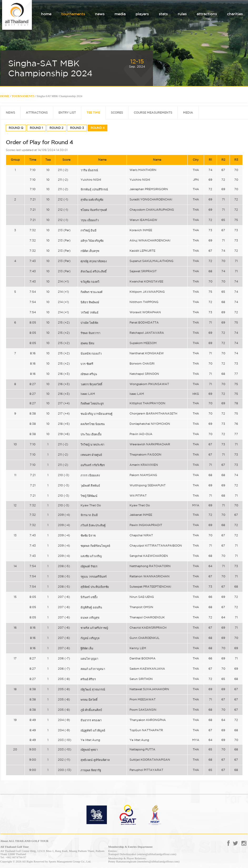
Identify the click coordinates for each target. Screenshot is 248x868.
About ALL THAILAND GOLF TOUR (24, 841)
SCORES (117, 113)
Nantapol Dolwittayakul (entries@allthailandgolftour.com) (142, 854)
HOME (5, 96)
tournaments (73, 14)
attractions (207, 14)
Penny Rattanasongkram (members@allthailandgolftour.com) (144, 861)
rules (182, 14)
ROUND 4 (98, 128)
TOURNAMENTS (23, 96)
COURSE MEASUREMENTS (153, 113)
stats (163, 14)
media (120, 14)
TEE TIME (93, 113)
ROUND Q (16, 128)
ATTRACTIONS (37, 113)
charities (235, 14)
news (100, 14)
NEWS (10, 113)
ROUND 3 (77, 128)
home (46, 14)
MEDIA (188, 113)
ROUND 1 (36, 128)
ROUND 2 (56, 128)
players (142, 14)
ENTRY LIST (67, 113)
